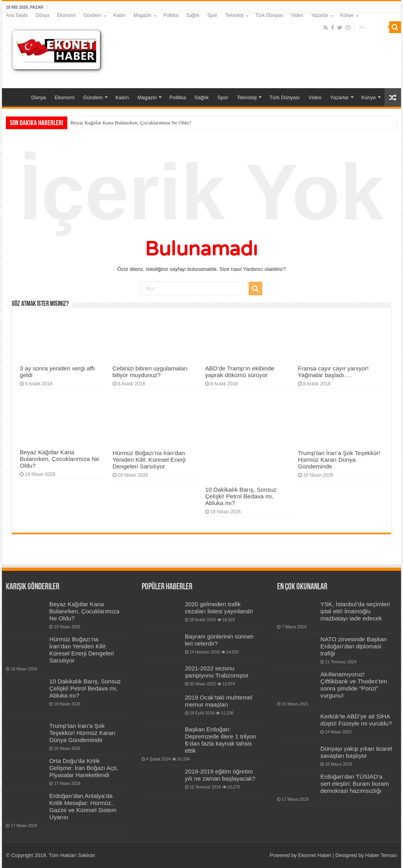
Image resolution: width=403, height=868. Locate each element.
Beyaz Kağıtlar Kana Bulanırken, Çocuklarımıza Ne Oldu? (131, 123)
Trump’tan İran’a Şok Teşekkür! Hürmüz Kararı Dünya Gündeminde (339, 460)
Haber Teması (381, 855)
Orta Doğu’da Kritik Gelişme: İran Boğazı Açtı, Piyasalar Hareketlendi (84, 768)
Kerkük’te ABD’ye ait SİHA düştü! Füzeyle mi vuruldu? (356, 720)
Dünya (43, 15)
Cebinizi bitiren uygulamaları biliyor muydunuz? (150, 372)
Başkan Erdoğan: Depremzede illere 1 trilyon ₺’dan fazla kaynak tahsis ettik (221, 740)
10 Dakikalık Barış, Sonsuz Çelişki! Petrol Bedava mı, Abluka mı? (241, 496)
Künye (347, 15)
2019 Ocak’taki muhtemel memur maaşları (219, 701)
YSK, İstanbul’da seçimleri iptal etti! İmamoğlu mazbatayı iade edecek (355, 611)
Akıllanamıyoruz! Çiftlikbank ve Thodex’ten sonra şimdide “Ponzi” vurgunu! (354, 685)
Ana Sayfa (17, 15)
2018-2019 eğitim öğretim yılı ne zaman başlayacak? (220, 775)
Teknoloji (234, 15)
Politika (171, 15)
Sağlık (193, 15)
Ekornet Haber (315, 855)
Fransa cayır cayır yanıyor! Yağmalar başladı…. (333, 372)
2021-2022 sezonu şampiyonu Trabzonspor (217, 672)
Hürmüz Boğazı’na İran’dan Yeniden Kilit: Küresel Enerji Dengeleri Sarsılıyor (149, 460)
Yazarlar (320, 15)
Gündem (92, 15)
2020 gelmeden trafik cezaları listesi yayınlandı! (219, 608)
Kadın (119, 15)
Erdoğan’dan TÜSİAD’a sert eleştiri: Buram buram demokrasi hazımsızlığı (355, 784)
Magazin (142, 15)
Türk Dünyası (269, 15)
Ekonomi (66, 15)
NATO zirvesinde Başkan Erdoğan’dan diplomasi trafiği (353, 646)
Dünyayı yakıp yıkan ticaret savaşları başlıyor (356, 752)
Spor (212, 15)
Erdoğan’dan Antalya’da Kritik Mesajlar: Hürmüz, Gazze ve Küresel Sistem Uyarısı (83, 806)
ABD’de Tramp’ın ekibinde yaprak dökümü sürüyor (240, 372)
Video (297, 15)
